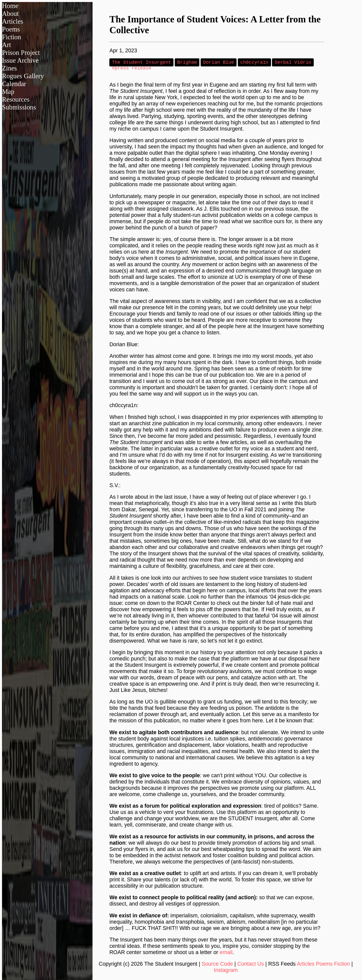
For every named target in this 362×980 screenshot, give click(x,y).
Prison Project (21, 53)
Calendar (14, 84)
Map (8, 92)
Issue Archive (20, 60)
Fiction (12, 37)
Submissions (19, 107)
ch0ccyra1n (254, 63)
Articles (13, 21)
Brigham (187, 63)
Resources (16, 99)
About (10, 14)
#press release (132, 69)
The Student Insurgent (141, 63)
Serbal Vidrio (293, 63)
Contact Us (251, 965)
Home (10, 6)
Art (7, 45)
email (226, 953)
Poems (11, 29)
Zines (9, 68)
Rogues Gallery (23, 76)
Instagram (226, 971)
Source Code (217, 965)
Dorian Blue (219, 63)
